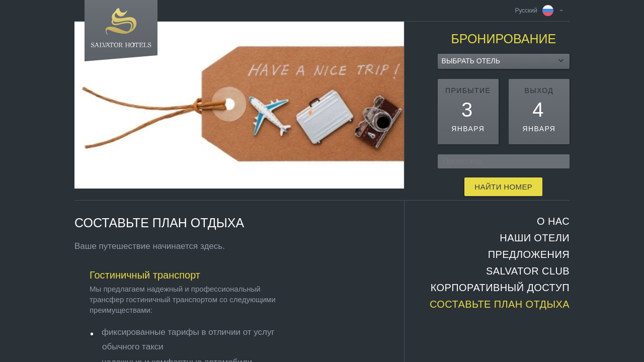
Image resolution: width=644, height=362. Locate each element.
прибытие (468, 90)
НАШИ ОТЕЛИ (535, 238)
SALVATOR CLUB (528, 271)
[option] (239, 105)
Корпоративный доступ (500, 288)
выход (539, 90)
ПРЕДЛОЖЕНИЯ (529, 254)
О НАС (553, 221)
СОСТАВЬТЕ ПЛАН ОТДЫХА (500, 304)
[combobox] (504, 61)
